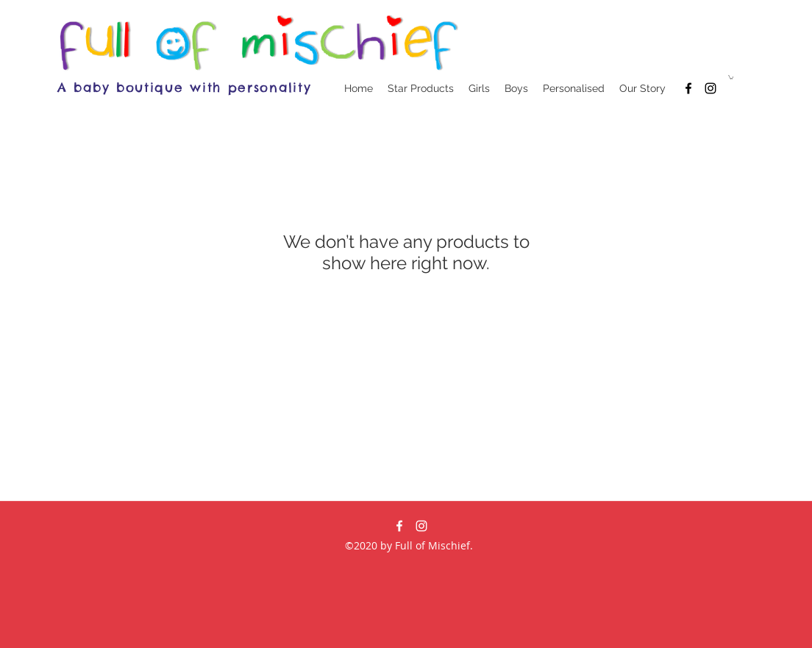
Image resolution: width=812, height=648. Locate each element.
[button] (731, 77)
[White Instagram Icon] (421, 526)
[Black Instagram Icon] (710, 88)
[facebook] (688, 88)
